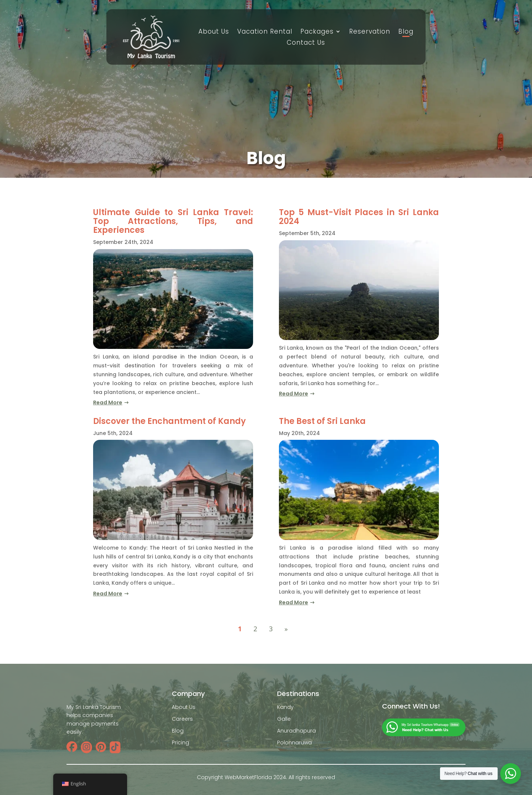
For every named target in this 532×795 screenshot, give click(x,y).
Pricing (180, 743)
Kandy (285, 707)
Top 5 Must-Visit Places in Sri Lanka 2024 (359, 217)
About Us (214, 32)
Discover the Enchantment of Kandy (169, 421)
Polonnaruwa (294, 743)
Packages (317, 32)
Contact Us (306, 43)
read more (108, 402)
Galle (284, 719)
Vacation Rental (265, 32)
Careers (182, 719)
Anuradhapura (296, 731)
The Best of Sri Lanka (322, 421)
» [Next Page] (286, 629)
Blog (406, 32)
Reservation (370, 32)
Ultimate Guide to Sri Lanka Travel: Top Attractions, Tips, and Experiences (173, 221)
